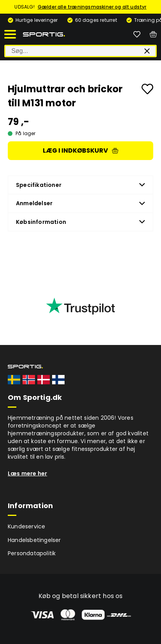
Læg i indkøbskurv (80, 150)
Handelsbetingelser (34, 540)
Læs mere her (27, 473)
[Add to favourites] (147, 89)
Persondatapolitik (32, 553)
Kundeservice (26, 526)
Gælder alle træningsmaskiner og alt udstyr (92, 7)
